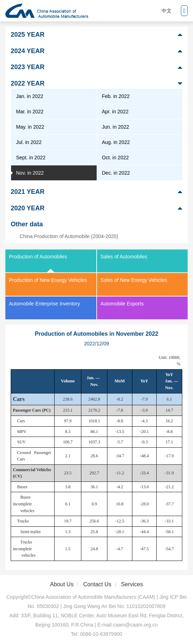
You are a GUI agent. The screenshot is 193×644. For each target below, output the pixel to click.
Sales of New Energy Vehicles (134, 280)
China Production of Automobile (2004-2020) (69, 236)
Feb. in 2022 (116, 96)
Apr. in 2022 (115, 112)
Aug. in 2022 (116, 142)
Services (132, 584)
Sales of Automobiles (124, 257)
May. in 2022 (30, 127)
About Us (62, 584)
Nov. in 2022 (30, 173)
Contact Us (97, 584)
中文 (167, 11)
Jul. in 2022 (29, 142)
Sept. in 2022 (31, 158)
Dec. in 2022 (116, 173)
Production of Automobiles (38, 257)
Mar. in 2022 (30, 112)
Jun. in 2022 (116, 127)
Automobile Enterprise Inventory (44, 304)
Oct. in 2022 (116, 158)
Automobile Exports (122, 304)
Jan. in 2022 (30, 96)
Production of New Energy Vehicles (48, 280)
